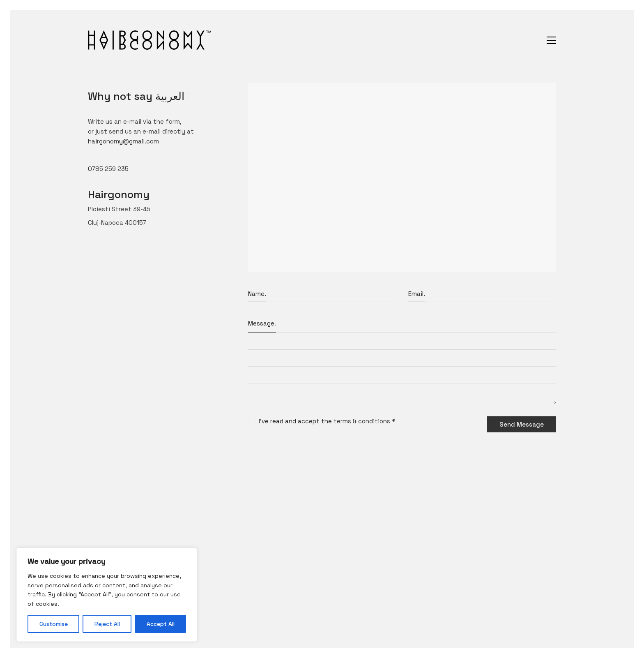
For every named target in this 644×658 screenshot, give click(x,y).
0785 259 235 (108, 169)
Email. (417, 294)
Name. (257, 294)
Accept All (161, 624)
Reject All (107, 624)
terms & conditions (362, 421)
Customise (54, 624)
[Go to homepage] (149, 40)
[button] (551, 40)
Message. (262, 323)
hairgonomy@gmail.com (123, 141)
